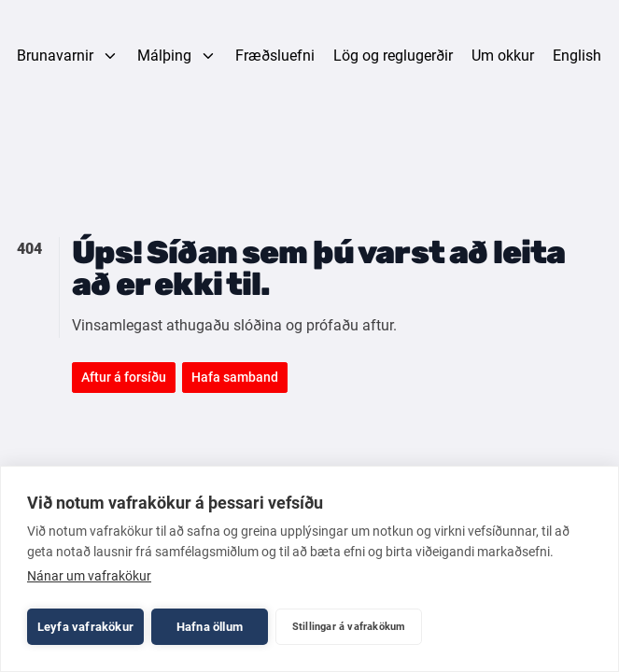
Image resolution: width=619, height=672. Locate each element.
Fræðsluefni (275, 56)
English (577, 56)
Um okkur (503, 56)
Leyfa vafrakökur (85, 627)
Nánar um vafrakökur (89, 576)
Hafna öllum (210, 627)
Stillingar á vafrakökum (349, 627)
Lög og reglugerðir (393, 56)
